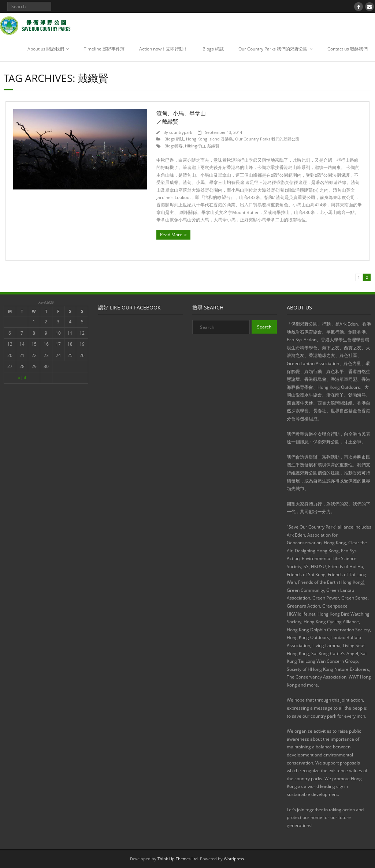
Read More (171, 235)
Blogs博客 (174, 146)
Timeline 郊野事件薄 (104, 49)
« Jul (22, 378)
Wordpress (234, 859)
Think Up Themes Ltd (178, 859)
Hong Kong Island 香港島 (209, 139)
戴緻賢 (213, 146)
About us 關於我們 (46, 49)
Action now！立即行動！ (164, 49)
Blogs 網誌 (213, 49)
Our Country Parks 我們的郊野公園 (273, 49)
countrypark (181, 132)
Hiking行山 (195, 146)
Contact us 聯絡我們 (348, 49)
